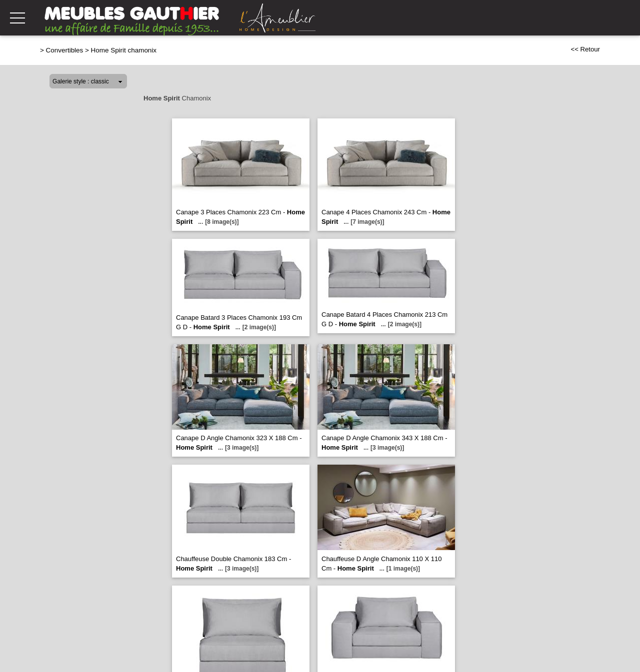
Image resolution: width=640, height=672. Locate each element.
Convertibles (65, 50)
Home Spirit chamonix (124, 50)
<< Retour (585, 49)
